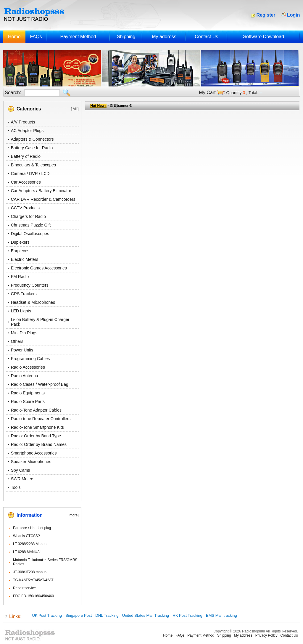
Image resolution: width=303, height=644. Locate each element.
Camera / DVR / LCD (30, 174)
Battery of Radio (26, 156)
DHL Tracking (107, 615)
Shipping (126, 37)
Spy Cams (21, 470)
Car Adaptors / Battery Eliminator (41, 191)
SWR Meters (23, 479)
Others (17, 341)
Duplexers (20, 242)
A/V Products (23, 122)
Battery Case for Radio (32, 148)
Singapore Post (79, 615)
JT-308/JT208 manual (30, 572)
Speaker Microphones (31, 462)
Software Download (263, 37)
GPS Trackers (24, 294)
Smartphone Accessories (34, 453)
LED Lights (21, 311)
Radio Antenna (25, 376)
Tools (16, 487)
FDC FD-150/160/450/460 (33, 596)
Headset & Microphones (33, 302)
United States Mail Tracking (146, 615)
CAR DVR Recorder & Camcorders (43, 199)
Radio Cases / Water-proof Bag (40, 384)
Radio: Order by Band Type (36, 436)
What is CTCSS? (26, 536)
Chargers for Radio (28, 216)
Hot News (98, 106)
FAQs (36, 37)
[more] (73, 515)
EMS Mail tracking (221, 615)
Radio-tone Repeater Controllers (41, 419)
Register (266, 15)
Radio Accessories (28, 367)
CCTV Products (25, 208)
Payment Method (78, 37)
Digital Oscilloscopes (30, 234)
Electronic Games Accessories (39, 268)
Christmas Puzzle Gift (31, 225)
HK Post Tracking (187, 615)
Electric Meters (25, 259)
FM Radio (20, 277)
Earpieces (20, 251)
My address (164, 37)
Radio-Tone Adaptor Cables (36, 410)
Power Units (22, 350)
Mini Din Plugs (24, 333)
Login (294, 15)
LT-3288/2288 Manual (30, 544)
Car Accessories (26, 182)
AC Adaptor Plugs (27, 131)
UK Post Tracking (47, 615)
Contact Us (206, 37)
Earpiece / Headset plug (32, 528)
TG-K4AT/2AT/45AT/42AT (33, 580)
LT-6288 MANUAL (27, 552)
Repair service (24, 588)
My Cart (207, 93)
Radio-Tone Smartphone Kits (37, 427)
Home (14, 37)
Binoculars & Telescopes (33, 165)
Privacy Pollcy (266, 635)
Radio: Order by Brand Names (39, 444)
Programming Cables (30, 359)
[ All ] (75, 109)
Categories (29, 109)
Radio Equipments (28, 393)
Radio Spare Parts (28, 402)
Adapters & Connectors (32, 139)
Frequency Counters (30, 285)
